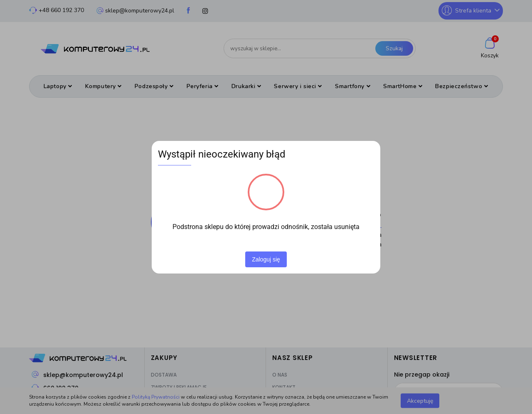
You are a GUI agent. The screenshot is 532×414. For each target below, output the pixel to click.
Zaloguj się (266, 259)
